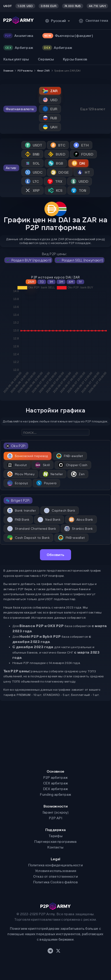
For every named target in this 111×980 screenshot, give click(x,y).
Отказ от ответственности (55, 876)
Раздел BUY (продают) (28, 260)
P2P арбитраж (56, 778)
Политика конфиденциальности (55, 865)
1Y (80, 282)
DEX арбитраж (56, 789)
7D (42, 282)
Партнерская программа (55, 842)
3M (61, 282)
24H (31, 282)
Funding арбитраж (56, 794)
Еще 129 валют (93, 109)
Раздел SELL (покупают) (80, 260)
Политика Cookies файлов (55, 882)
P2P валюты (25, 71)
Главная (8, 71)
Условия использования (55, 871)
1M (51, 282)
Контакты (55, 847)
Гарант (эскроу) (56, 812)
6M (71, 282)
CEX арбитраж (56, 783)
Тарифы (55, 836)
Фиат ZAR (43, 71)
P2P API (55, 818)
